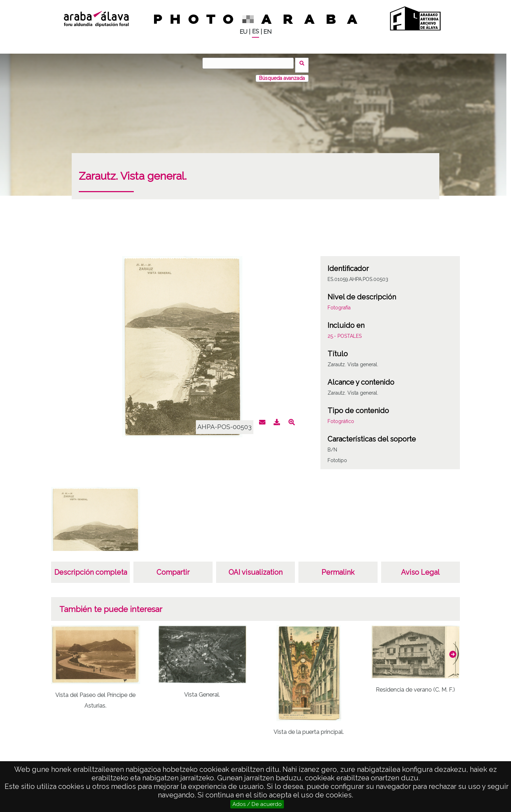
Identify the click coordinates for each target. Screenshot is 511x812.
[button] (453, 650)
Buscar (304, 63)
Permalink (338, 568)
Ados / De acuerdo (257, 804)
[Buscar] (250, 63)
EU (243, 32)
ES (255, 31)
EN (267, 32)
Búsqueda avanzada (282, 74)
